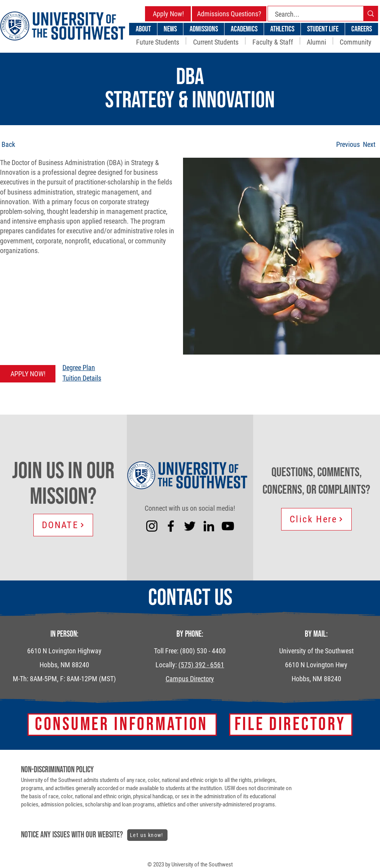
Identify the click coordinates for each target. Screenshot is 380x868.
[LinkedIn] (209, 526)
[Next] (369, 144)
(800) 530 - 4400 (203, 651)
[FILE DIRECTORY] (291, 725)
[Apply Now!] (168, 14)
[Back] (30, 144)
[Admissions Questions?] (229, 14)
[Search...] (311, 14)
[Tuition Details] (121, 378)
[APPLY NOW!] (28, 374)
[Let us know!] (147, 835)
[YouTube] (228, 526)
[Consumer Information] (122, 725)
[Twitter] (190, 526)
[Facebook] (171, 526)
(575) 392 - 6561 (201, 665)
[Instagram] (152, 526)
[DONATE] (63, 525)
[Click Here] (316, 519)
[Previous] (348, 144)
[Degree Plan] (121, 368)
